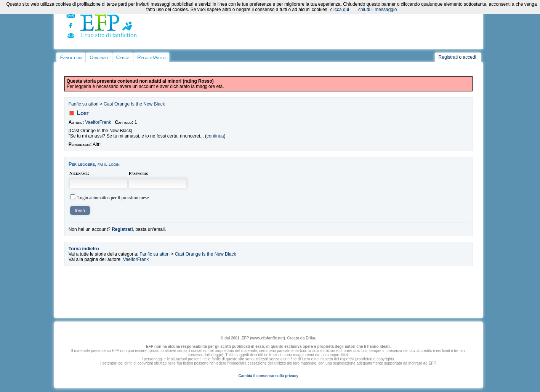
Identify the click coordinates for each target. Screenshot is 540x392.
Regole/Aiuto (151, 57)
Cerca (123, 57)
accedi (470, 57)
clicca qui (340, 10)
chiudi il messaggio (377, 10)
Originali (99, 57)
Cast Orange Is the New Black (134, 104)
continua (215, 136)
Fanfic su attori (84, 104)
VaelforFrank (98, 122)
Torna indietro (84, 249)
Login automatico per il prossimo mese (113, 198)
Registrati (448, 57)
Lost (83, 113)
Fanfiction (71, 57)
